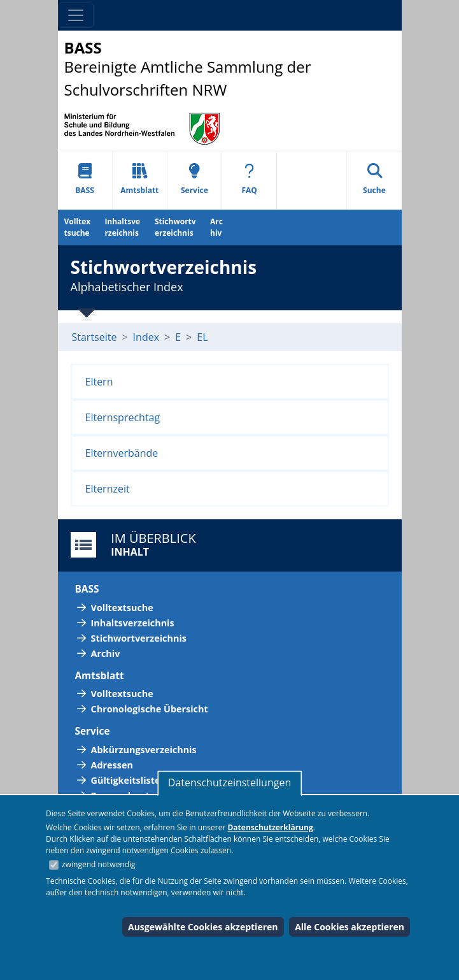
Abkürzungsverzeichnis (144, 750)
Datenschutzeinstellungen (230, 782)
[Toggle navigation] (76, 15)
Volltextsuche (78, 227)
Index (146, 337)
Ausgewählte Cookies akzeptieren (203, 927)
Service (194, 179)
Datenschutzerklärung (270, 827)
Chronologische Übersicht (150, 709)
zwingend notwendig (99, 864)
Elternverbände (122, 453)
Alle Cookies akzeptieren (350, 927)
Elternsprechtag (123, 417)
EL (202, 337)
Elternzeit (108, 489)
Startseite (95, 337)
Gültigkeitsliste (126, 780)
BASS (85, 179)
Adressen (112, 765)
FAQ (249, 179)
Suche (374, 179)
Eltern (99, 382)
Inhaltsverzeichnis (122, 227)
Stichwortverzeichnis (175, 227)
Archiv (216, 227)
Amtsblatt (139, 179)
